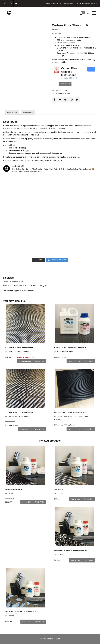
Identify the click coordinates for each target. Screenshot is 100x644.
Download (91, 69)
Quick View (40, 361)
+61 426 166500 (51, 4)
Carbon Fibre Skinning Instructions (69, 72)
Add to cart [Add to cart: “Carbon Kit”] (76, 499)
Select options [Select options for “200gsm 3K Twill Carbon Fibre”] (25, 429)
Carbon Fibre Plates (64, 417)
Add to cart (65, 84)
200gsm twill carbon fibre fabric (78, 37)
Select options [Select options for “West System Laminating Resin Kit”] (74, 361)
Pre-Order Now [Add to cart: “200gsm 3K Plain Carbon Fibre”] (25, 361)
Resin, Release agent (65, 352)
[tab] (12, 112)
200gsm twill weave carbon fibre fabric (47, 132)
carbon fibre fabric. (67, 126)
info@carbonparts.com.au (87, 4)
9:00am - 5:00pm (67, 4)
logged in (18, 290)
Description (12, 112)
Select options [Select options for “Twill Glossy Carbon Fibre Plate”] (74, 429)
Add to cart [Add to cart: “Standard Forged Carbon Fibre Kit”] (76, 560)
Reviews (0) (28, 112)
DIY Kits (66, 93)
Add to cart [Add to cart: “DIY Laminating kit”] (27, 502)
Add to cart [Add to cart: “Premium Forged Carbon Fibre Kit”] (27, 622)
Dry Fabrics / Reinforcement (18, 352)
